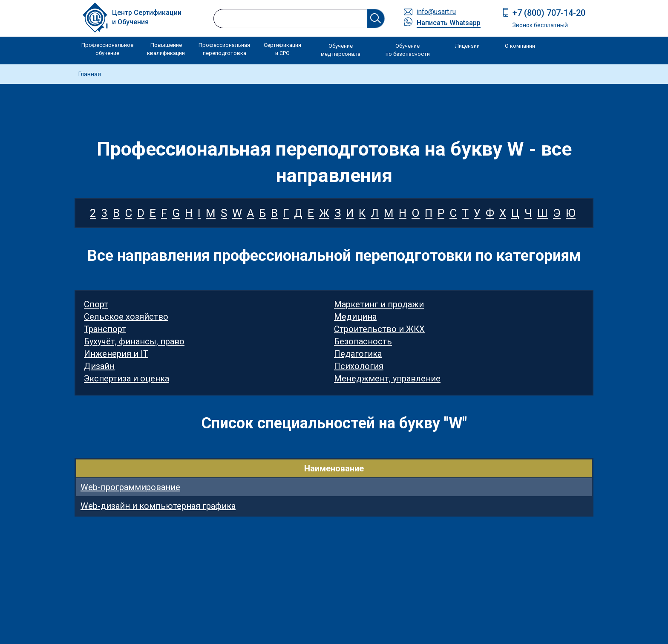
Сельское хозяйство (126, 317)
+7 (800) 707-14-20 (549, 13)
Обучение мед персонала (341, 50)
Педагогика (358, 354)
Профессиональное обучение (107, 49)
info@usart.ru (436, 12)
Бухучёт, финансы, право (134, 341)
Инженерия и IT (116, 354)
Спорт (96, 304)
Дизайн (99, 366)
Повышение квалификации (166, 49)
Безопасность (363, 341)
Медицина (355, 317)
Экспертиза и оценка (127, 378)
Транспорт (105, 329)
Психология (359, 366)
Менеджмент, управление (387, 378)
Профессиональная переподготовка (224, 49)
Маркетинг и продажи (379, 304)
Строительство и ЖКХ (379, 329)
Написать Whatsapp (449, 23)
